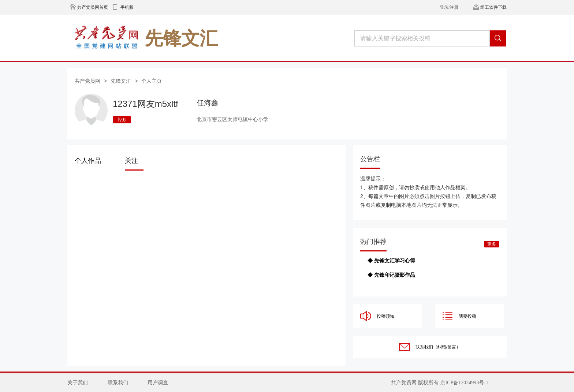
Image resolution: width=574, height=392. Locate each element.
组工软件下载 (493, 7)
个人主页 (152, 81)
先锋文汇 (121, 81)
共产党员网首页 (93, 7)
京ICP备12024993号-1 (464, 383)
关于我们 (78, 383)
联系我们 (118, 383)
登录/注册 (449, 7)
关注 (131, 161)
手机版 (127, 7)
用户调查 (158, 383)
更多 (492, 244)
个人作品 (88, 161)
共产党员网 (87, 81)
